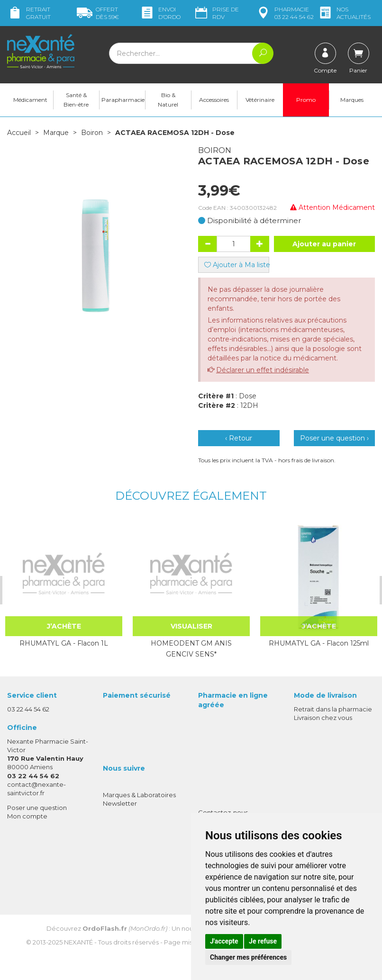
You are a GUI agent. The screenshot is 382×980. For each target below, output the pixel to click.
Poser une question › (334, 438)
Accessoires (214, 100)
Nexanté (78, 942)
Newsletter (120, 803)
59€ (98, 13)
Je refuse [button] (263, 941)
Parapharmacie (123, 100)
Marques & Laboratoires (139, 795)
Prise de (216, 13)
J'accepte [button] (224, 941)
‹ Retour (239, 438)
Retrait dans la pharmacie (333, 709)
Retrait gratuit (29, 13)
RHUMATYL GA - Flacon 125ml (318, 643)
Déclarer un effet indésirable (263, 370)
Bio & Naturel (168, 100)
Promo (306, 100)
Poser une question (37, 808)
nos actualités (344, 13)
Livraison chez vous (323, 718)
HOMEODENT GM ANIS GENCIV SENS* (191, 648)
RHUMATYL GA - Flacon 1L (63, 643)
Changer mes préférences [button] (248, 957)
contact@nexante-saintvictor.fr (36, 788)
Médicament (30, 100)
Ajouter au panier (324, 244)
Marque (56, 133)
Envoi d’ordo (160, 13)
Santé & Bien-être (76, 100)
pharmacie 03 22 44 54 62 (285, 13)
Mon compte (27, 816)
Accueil (19, 133)
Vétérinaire (260, 100)
